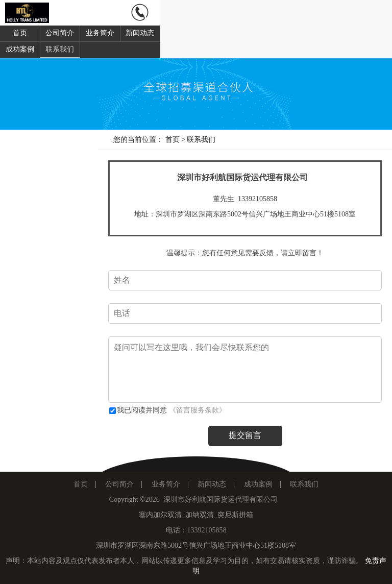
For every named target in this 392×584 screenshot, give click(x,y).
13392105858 (258, 199)
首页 (20, 33)
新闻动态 (140, 33)
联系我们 (60, 49)
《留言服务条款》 (198, 410)
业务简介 (100, 33)
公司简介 (60, 33)
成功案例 (20, 49)
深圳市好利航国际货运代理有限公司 (220, 500)
